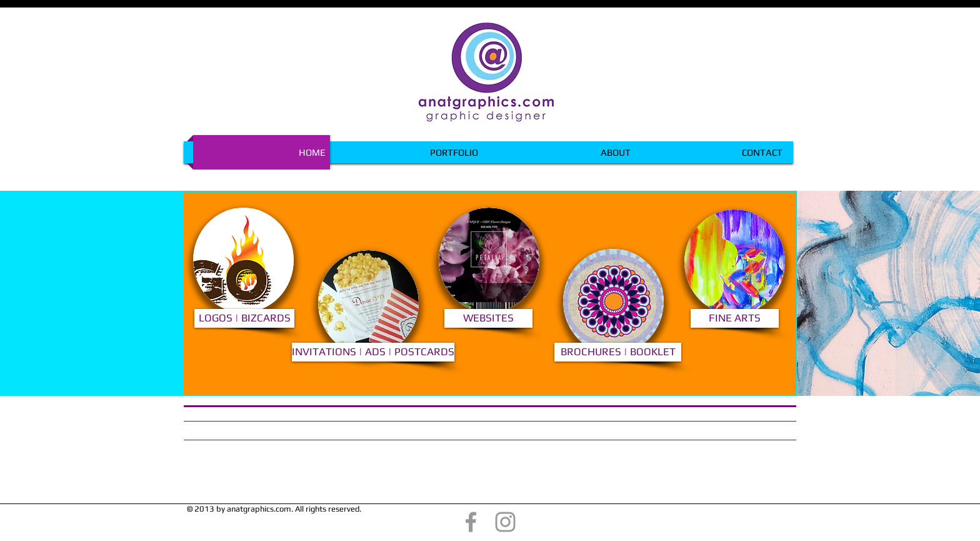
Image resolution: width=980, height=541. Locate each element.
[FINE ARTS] (735, 318)
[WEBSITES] (488, 318)
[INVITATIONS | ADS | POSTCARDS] (373, 352)
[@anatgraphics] (471, 522)
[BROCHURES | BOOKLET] (618, 352)
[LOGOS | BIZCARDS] (244, 318)
